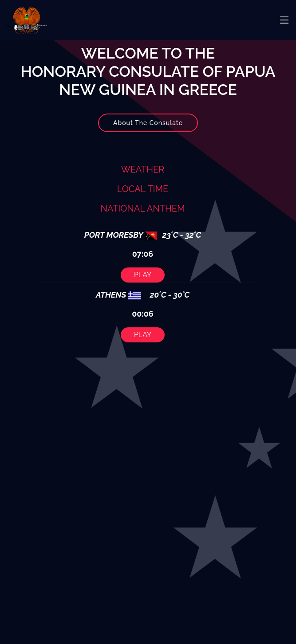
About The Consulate (148, 127)
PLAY (143, 271)
